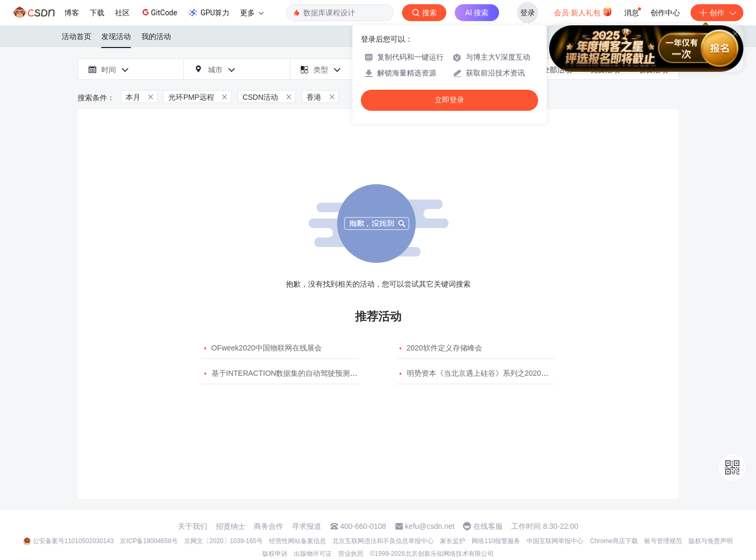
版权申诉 (275, 554)
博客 (72, 13)
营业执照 (351, 554)
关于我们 (193, 526)
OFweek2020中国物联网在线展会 (267, 348)
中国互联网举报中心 (555, 541)
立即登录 (449, 100)
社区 (122, 13)
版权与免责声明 (711, 541)
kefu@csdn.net (430, 526)
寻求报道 (307, 526)
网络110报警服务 (496, 541)
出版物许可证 (313, 554)
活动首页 (76, 36)
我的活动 (156, 36)
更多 (252, 13)
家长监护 (453, 541)
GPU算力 (209, 13)
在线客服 (488, 526)
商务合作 (269, 526)
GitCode (159, 12)
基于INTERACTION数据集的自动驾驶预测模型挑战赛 (299, 373)
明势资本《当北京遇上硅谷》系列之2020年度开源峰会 (496, 373)
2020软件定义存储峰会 (444, 348)
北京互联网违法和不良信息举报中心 (383, 541)
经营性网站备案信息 (298, 541)
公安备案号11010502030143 (73, 541)
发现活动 (116, 36)
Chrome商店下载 (614, 541)
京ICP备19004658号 (149, 541)
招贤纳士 (231, 526)
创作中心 (665, 13)
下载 (97, 13)
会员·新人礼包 (583, 12)
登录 (528, 13)
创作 (717, 13)
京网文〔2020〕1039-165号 (223, 541)
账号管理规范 (663, 541)
